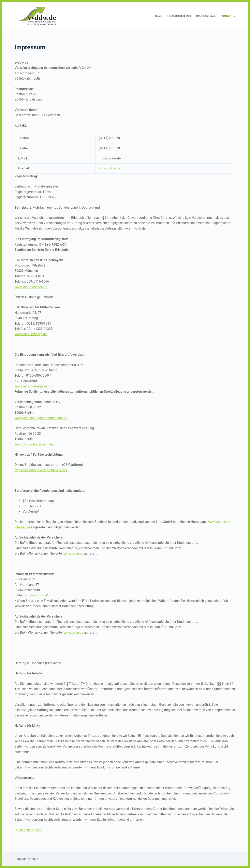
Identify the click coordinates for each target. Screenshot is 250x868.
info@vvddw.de (36, 595)
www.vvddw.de (109, 168)
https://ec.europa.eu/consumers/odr (41, 470)
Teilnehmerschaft (179, 16)
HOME (159, 16)
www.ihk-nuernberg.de (31, 334)
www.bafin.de (73, 553)
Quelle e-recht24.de (28, 830)
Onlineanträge (206, 16)
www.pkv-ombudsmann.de (34, 444)
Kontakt (228, 16)
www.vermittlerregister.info (34, 386)
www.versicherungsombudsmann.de (41, 418)
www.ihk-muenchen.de (31, 287)
